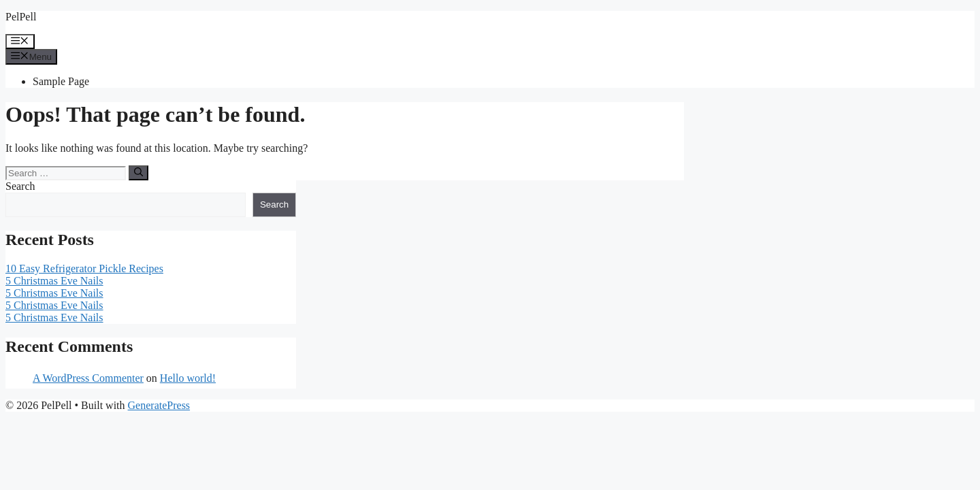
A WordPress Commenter (88, 378)
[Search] (138, 173)
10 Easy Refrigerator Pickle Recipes (84, 268)
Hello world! (188, 378)
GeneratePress (159, 405)
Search (20, 186)
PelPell (21, 17)
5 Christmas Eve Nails (54, 281)
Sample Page (61, 81)
